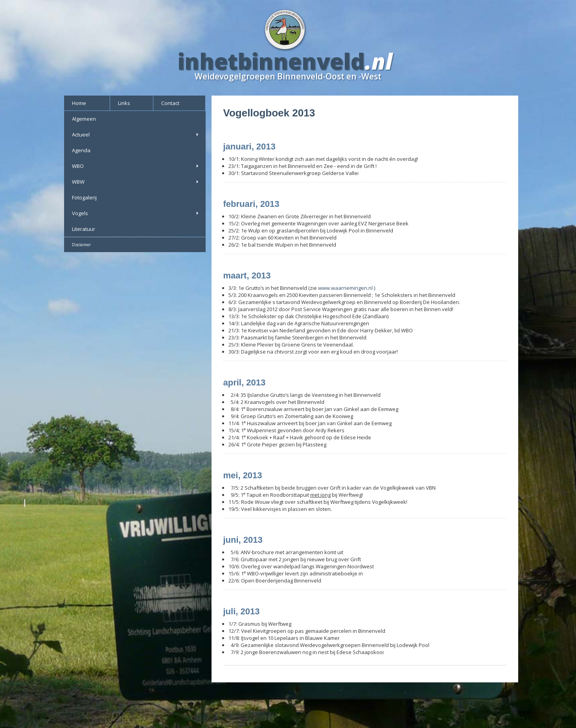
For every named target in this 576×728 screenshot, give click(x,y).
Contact (170, 103)
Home (79, 103)
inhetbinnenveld (271, 61)
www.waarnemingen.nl (345, 288)
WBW (136, 182)
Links (124, 103)
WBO (136, 166)
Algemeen (84, 119)
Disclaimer (81, 245)
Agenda (81, 150)
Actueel (136, 135)
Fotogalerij (84, 197)
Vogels (136, 213)
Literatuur (84, 229)
